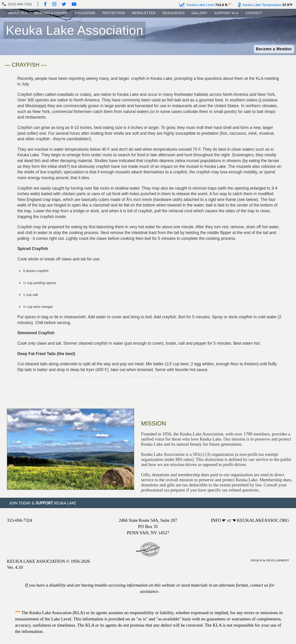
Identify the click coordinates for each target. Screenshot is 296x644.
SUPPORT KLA (227, 13)
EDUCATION (85, 13)
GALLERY (199, 13)
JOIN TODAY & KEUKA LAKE (43, 503)
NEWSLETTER (144, 13)
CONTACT (254, 13)
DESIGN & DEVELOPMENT (270, 560)
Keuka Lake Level (197, 5)
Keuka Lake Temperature (260, 5)
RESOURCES (174, 13)
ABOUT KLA (18, 13)
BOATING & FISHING (51, 13)
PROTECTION (114, 13)
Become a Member (274, 49)
